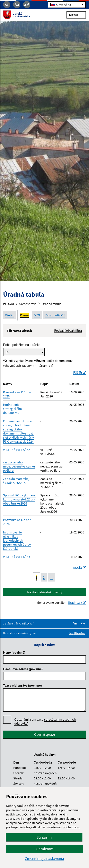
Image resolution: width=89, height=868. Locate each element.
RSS (80, 372)
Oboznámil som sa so (45, 722)
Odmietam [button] (45, 849)
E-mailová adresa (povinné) (23, 669)
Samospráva (28, 304)
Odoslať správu (45, 734)
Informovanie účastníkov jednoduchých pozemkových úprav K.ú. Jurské (17, 540)
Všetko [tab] (10, 315)
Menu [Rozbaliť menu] (76, 15)
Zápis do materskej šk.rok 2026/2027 (16, 481)
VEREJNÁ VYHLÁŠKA (17, 450)
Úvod (8, 304)
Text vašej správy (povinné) (23, 685)
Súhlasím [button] (44, 837)
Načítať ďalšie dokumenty (45, 592)
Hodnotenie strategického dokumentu (12, 409)
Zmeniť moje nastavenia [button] (44, 859)
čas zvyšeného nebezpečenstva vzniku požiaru (19, 466)
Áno (76, 623)
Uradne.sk (77, 602)
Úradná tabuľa (52, 304)
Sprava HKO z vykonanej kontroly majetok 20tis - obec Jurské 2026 (20, 499)
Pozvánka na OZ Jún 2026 (17, 394)
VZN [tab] (37, 315)
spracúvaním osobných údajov (45, 721)
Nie (83, 623)
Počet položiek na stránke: (22, 345)
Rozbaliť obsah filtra (68, 330)
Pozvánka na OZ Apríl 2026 (18, 522)
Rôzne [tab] (24, 315)
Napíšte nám (77, 633)
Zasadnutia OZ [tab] (55, 315)
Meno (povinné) (14, 652)
